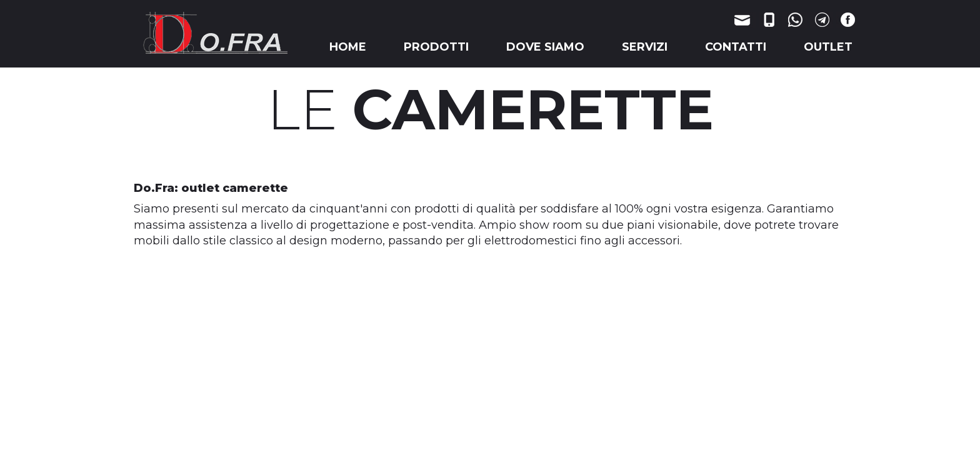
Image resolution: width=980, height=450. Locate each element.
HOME (348, 47)
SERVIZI (645, 47)
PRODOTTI (436, 47)
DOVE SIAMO (545, 47)
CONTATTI (736, 47)
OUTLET (828, 47)
